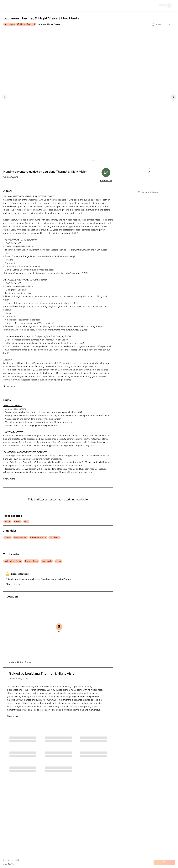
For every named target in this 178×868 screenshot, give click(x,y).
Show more (9, 386)
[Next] (173, 97)
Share (157, 24)
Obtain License (13, 584)
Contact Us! (106, 181)
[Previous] (5, 97)
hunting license (33, 579)
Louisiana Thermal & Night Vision (65, 172)
